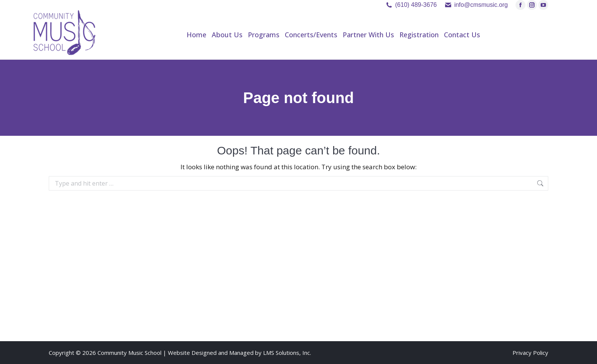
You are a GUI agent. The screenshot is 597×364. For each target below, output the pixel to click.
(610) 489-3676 (416, 5)
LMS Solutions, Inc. (287, 353)
